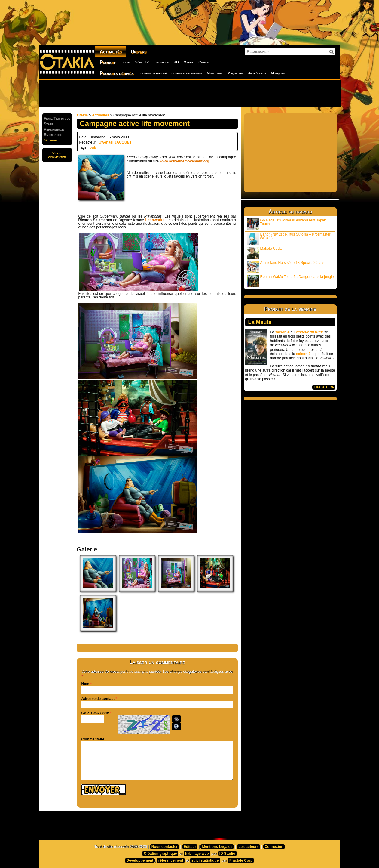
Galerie (50, 140)
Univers (139, 52)
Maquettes (235, 73)
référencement (171, 860)
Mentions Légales (217, 847)
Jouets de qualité (153, 73)
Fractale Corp (241, 860)
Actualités (111, 52)
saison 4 (282, 332)
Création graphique (160, 854)
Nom (86, 684)
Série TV (142, 62)
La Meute (260, 322)
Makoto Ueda (264, 253)
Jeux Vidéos (257, 73)
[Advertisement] (190, 93)
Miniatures (215, 73)
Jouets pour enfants (187, 73)
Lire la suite (324, 387)
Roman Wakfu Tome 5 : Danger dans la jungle (290, 281)
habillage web (197, 854)
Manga (189, 62)
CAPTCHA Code (95, 713)
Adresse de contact (98, 699)
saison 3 (303, 354)
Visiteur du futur (309, 332)
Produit (108, 62)
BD (176, 62)
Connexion (274, 847)
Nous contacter (165, 847)
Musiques (278, 73)
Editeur (190, 847)
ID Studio (227, 854)
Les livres (161, 62)
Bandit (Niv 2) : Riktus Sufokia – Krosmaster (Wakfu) (289, 238)
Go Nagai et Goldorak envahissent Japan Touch (286, 224)
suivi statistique (205, 860)
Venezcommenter (57, 155)
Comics (204, 62)
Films (126, 62)
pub (93, 147)
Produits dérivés (117, 73)
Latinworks (155, 220)
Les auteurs (248, 847)
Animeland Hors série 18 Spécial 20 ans (286, 267)
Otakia (83, 115)
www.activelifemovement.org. (185, 161)
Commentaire (93, 739)
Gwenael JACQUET (115, 142)
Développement (140, 860)
